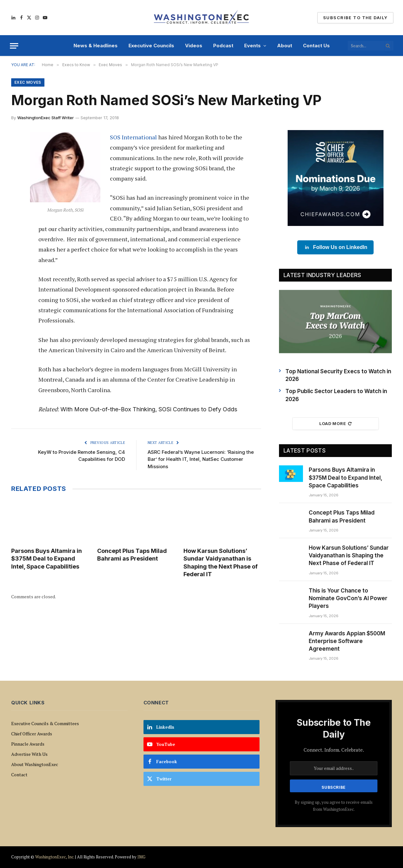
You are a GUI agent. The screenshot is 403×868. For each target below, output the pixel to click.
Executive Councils (151, 46)
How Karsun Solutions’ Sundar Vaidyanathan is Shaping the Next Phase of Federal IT (221, 562)
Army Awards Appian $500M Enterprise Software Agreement (347, 641)
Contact (19, 775)
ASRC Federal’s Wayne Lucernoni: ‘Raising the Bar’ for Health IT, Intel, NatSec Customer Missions (201, 459)
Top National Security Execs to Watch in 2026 (338, 375)
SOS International (133, 137)
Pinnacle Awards (28, 744)
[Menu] (14, 46)
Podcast (223, 46)
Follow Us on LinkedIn (336, 247)
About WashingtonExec (35, 764)
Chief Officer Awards (32, 734)
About (285, 46)
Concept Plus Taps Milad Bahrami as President (132, 555)
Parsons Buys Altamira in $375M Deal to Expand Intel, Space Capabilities (46, 559)
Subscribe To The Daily (355, 18)
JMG (141, 857)
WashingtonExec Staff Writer (46, 118)
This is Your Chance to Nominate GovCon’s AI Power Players (348, 598)
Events (252, 46)
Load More (336, 423)
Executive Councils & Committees (45, 723)
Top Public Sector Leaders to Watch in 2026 (336, 395)
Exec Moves (28, 82)
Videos (194, 46)
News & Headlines (96, 46)
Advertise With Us (29, 754)
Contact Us (316, 46)
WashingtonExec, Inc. (55, 857)
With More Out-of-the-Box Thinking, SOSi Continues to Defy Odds (149, 409)
